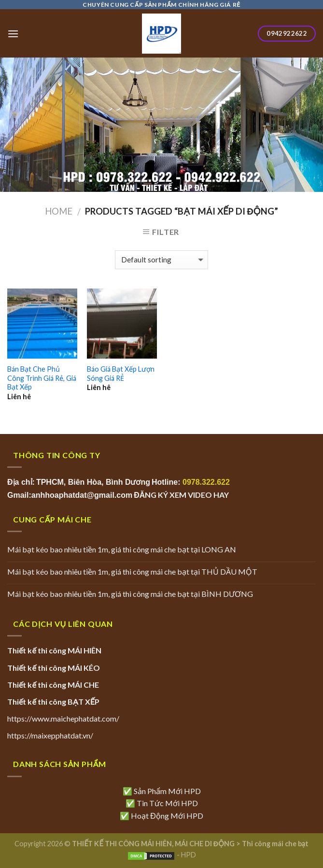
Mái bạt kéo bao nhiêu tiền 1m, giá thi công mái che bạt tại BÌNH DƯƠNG (130, 594)
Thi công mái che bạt (275, 844)
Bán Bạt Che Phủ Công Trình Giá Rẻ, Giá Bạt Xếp (42, 378)
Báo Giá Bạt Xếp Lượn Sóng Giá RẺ (121, 374)
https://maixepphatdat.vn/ (50, 735)
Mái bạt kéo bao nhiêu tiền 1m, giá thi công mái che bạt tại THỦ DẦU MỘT (132, 571)
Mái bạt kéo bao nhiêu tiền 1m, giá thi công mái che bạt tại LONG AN (122, 549)
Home (59, 211)
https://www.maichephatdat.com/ (63, 718)
